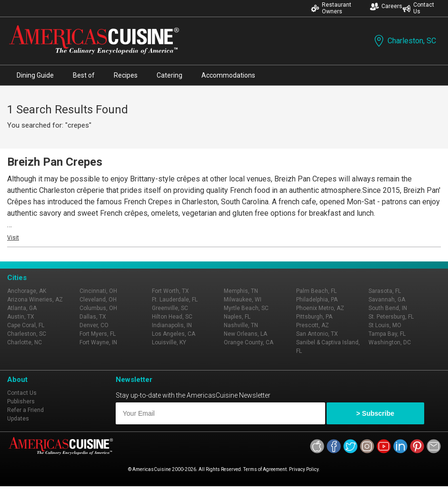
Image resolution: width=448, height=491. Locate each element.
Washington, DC (390, 342)
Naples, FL (237, 317)
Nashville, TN (241, 325)
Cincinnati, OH (98, 291)
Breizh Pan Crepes (55, 162)
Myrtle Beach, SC (246, 308)
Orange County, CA (249, 342)
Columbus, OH (98, 308)
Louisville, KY (169, 342)
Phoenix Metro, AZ (320, 308)
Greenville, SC (170, 308)
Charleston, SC (404, 41)
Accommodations (228, 75)
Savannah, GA (387, 300)
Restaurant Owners (331, 8)
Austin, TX (21, 317)
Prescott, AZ (313, 325)
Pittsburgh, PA (314, 317)
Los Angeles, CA (174, 334)
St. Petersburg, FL (391, 317)
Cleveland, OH (98, 300)
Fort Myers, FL (98, 334)
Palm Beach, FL (316, 291)
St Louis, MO (385, 325)
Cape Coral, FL (26, 325)
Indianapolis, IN (172, 325)
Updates (18, 419)
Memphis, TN (241, 291)
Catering (169, 75)
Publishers (21, 401)
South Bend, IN (388, 308)
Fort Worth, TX (170, 291)
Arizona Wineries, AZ (35, 300)
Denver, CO (94, 325)
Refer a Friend (25, 410)
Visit (13, 238)
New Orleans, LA (245, 334)
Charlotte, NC (25, 342)
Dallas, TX (93, 317)
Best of (84, 75)
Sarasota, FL (385, 291)
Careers (386, 6)
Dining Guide (35, 75)
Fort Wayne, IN (98, 342)
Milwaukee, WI (243, 300)
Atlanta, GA (22, 308)
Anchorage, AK (27, 291)
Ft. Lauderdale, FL (175, 300)
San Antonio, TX (317, 334)
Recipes (126, 75)
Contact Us (418, 8)
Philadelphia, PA (317, 300)
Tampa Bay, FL (387, 334)
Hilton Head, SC (172, 317)
